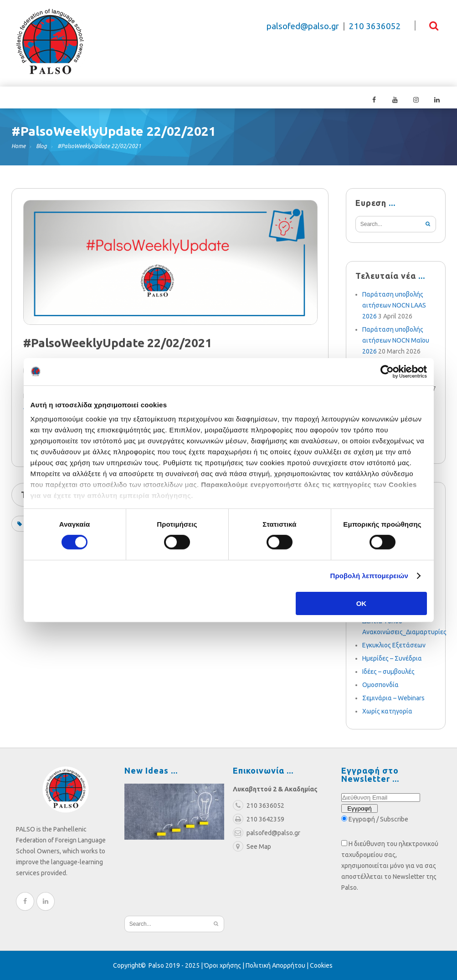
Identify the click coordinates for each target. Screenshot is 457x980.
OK (362, 603)
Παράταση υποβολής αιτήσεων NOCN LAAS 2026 (394, 305)
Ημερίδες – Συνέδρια (392, 658)
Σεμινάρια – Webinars (393, 698)
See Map (252, 847)
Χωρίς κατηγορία (387, 711)
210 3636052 (375, 26)
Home (18, 146)
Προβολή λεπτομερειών (370, 576)
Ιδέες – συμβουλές (388, 672)
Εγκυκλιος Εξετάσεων (394, 645)
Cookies (321, 965)
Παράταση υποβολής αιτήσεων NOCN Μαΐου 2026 (396, 340)
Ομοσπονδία (380, 685)
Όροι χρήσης (223, 965)
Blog (41, 146)
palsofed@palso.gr (303, 26)
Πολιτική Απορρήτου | (278, 965)
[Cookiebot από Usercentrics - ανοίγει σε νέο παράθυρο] (387, 371)
